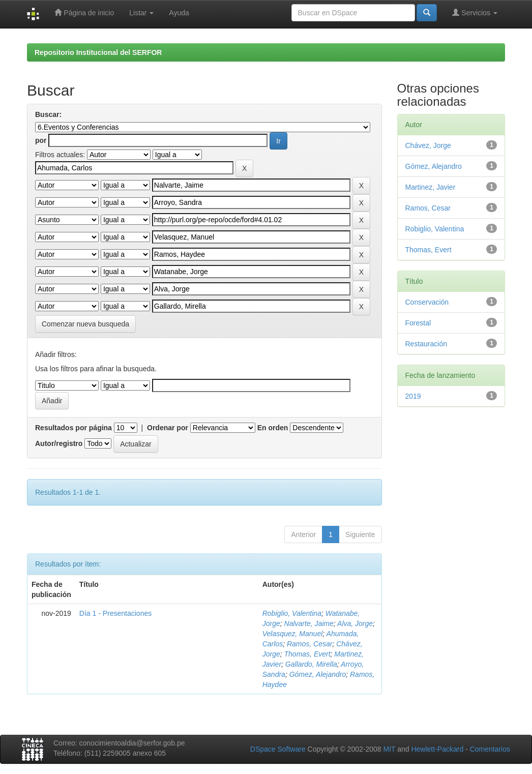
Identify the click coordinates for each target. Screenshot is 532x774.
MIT (389, 749)
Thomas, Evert (307, 654)
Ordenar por (168, 428)
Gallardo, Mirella (311, 664)
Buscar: (48, 114)
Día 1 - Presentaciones (115, 613)
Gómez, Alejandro (318, 674)
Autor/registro (59, 443)
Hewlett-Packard (437, 749)
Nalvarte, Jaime (309, 623)
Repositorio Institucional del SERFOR (98, 52)
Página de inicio (84, 12)
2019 (413, 396)
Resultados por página (73, 428)
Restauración (426, 344)
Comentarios (490, 749)
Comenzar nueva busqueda (85, 324)
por (41, 140)
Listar (141, 13)
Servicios (475, 12)
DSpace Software (278, 749)
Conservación (427, 302)
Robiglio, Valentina (292, 613)
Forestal (418, 323)
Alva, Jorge (355, 623)
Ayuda (179, 13)
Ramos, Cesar (309, 644)
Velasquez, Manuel (293, 634)
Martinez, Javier (431, 187)
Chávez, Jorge (428, 145)
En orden (273, 428)
